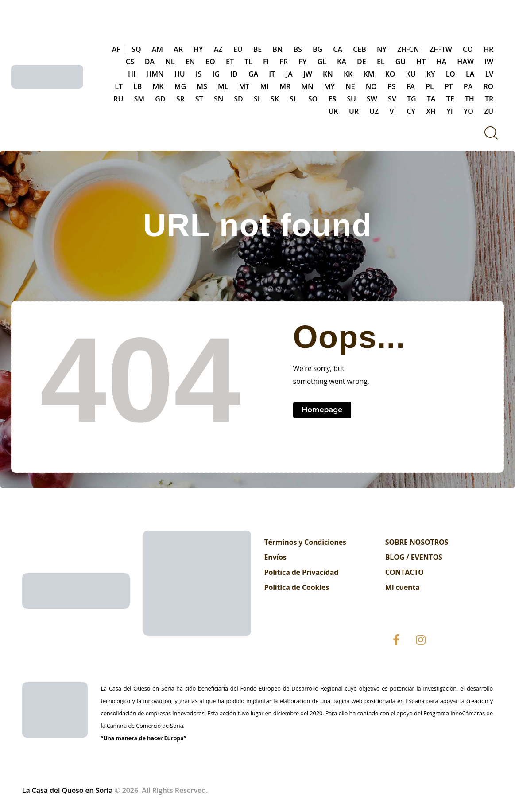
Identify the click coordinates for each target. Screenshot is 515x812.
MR (285, 86)
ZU (489, 111)
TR (489, 99)
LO (451, 74)
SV (392, 99)
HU (180, 74)
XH (431, 111)
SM (139, 99)
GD (160, 99)
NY (382, 49)
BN (277, 49)
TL (248, 62)
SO (313, 99)
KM (369, 74)
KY (431, 74)
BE (257, 49)
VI (393, 111)
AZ (218, 49)
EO (210, 62)
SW (372, 99)
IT (272, 74)
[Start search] (491, 133)
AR (178, 49)
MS (202, 86)
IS (199, 74)
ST (199, 99)
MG (180, 86)
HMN (155, 74)
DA (150, 62)
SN (219, 99)
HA (442, 62)
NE (350, 86)
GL (322, 62)
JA (289, 74)
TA (431, 99)
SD (238, 99)
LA (470, 74)
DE (362, 62)
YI (449, 111)
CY (411, 111)
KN (328, 74)
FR (284, 62)
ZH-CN (408, 49)
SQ (136, 49)
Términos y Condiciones (305, 542)
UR (354, 111)
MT (244, 86)
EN (190, 62)
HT (421, 62)
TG (412, 99)
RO (488, 86)
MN (307, 86)
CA (338, 49)
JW (308, 74)
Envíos (275, 557)
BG (318, 49)
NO (371, 86)
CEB (360, 49)
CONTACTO (405, 572)
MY (329, 86)
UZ (374, 111)
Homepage (322, 410)
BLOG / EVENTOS (414, 557)
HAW (465, 62)
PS (392, 86)
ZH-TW (441, 49)
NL (170, 62)
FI (266, 62)
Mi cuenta (403, 587)
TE (450, 99)
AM (157, 49)
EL (381, 62)
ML (223, 86)
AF (116, 49)
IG (216, 74)
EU (238, 49)
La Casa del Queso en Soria (67, 790)
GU (401, 62)
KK (348, 74)
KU (411, 74)
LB (137, 86)
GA (253, 74)
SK (275, 99)
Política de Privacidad (302, 572)
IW (489, 62)
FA (411, 86)
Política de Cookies (297, 587)
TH (470, 99)
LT (119, 86)
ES (332, 99)
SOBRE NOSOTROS (417, 542)
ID (234, 74)
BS (298, 49)
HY (198, 49)
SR (180, 99)
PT (449, 86)
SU (351, 99)
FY (302, 62)
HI (132, 74)
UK (333, 111)
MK (158, 86)
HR (488, 49)
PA (468, 86)
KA (342, 62)
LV (490, 74)
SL (294, 99)
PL (430, 86)
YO (469, 111)
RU (118, 99)
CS (130, 62)
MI (264, 86)
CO (468, 49)
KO (390, 74)
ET (230, 62)
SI (257, 99)
